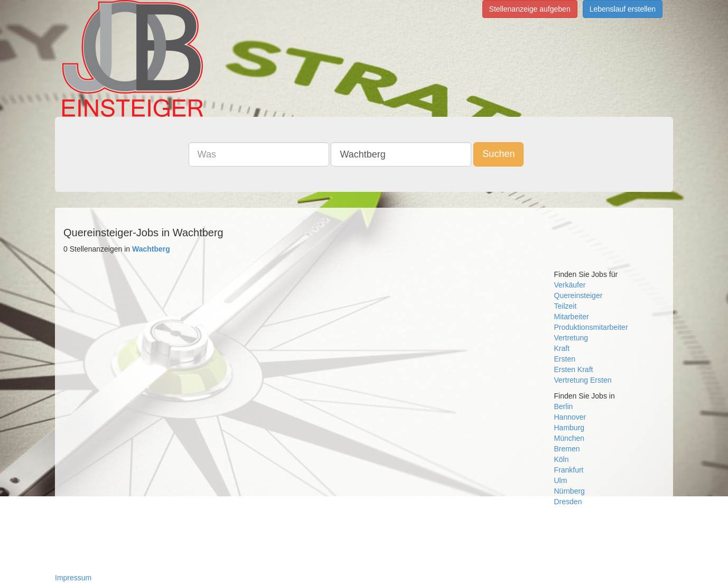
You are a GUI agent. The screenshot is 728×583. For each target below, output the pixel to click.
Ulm (561, 480)
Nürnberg (570, 491)
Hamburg (570, 428)
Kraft (562, 348)
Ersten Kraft (574, 369)
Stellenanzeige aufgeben (530, 9)
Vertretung (571, 338)
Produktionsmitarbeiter (591, 327)
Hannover (570, 417)
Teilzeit (566, 306)
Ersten (565, 359)
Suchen (498, 154)
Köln (562, 459)
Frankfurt (569, 470)
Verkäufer (570, 285)
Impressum (73, 578)
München (570, 438)
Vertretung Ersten (583, 380)
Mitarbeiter (572, 317)
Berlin (564, 406)
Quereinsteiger (578, 295)
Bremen (567, 449)
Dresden (568, 502)
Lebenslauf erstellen (623, 9)
